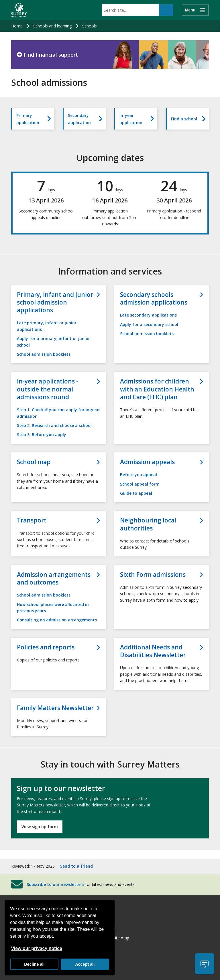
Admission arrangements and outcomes (54, 579)
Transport (32, 520)
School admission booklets (44, 354)
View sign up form (40, 827)
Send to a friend (76, 866)
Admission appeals (147, 462)
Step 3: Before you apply (42, 435)
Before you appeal (139, 475)
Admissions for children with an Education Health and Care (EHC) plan (157, 389)
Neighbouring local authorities (148, 524)
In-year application (131, 119)
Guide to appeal (136, 493)
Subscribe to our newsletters (55, 884)
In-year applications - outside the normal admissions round (48, 389)
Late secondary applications (148, 315)
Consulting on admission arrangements (57, 620)
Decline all (34, 964)
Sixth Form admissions (153, 575)
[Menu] (195, 10)
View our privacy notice (36, 948)
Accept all (85, 964)
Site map (121, 938)
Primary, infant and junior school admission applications (55, 303)
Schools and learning (52, 26)
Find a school (184, 119)
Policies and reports (46, 647)
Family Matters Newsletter (55, 708)
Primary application (28, 119)
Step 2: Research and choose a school (54, 425)
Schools (90, 26)
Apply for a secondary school (149, 324)
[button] (205, 964)
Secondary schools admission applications (154, 299)
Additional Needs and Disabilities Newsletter (153, 651)
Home (17, 26)
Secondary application (79, 119)
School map (34, 462)
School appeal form (140, 484)
